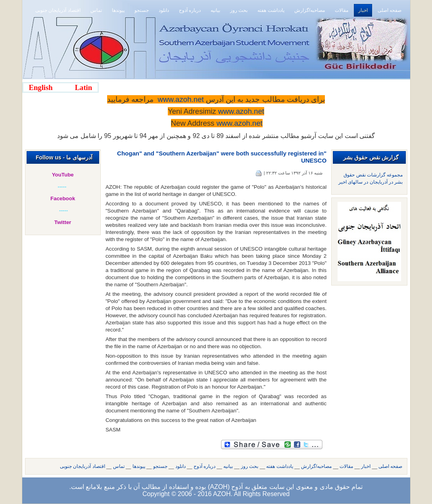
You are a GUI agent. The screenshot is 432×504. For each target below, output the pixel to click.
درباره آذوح (204, 466)
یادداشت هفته (279, 466)
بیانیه (228, 466)
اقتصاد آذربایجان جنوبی (83, 466)
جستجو (160, 466)
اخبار (366, 466)
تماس (119, 466)
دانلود (180, 466)
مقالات (346, 466)
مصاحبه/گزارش (316, 466)
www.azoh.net (240, 123)
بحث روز (250, 466)
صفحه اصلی (390, 466)
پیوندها (139, 466)
